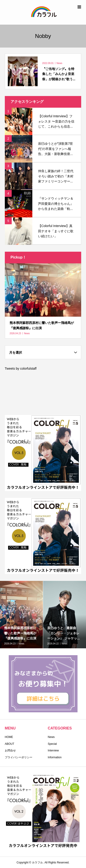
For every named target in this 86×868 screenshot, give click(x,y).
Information (55, 757)
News (51, 737)
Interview (53, 750)
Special (52, 744)
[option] (22, 615)
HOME (9, 737)
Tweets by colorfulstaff (21, 369)
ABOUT (10, 744)
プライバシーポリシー (19, 757)
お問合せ (10, 750)
